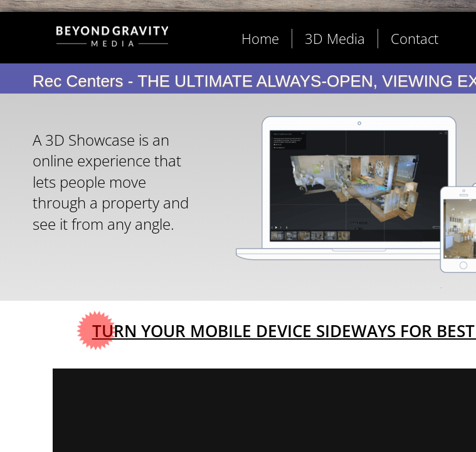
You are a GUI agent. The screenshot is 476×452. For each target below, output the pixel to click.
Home (260, 38)
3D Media (335, 38)
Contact (415, 38)
